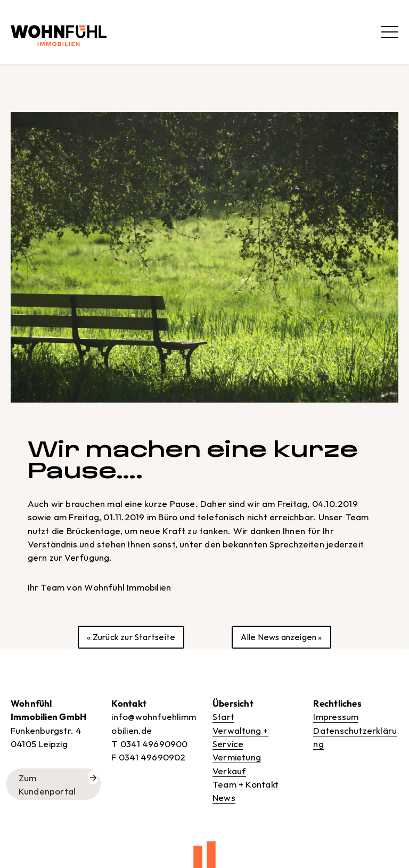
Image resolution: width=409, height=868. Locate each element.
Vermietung (237, 757)
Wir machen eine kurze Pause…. (193, 460)
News (224, 797)
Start (223, 716)
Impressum (336, 716)
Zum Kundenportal (47, 784)
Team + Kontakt (246, 784)
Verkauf (229, 771)
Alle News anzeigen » (281, 637)
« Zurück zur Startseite (131, 637)
